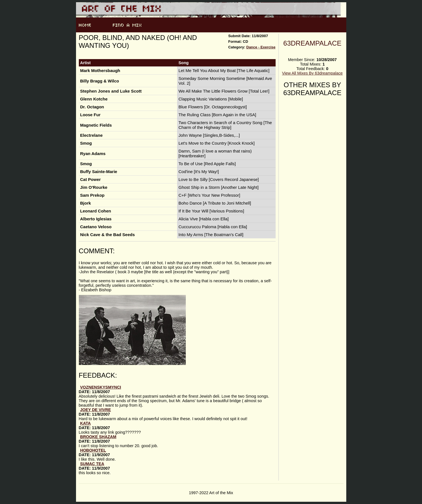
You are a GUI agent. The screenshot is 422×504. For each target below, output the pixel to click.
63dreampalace (312, 43)
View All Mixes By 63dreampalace (312, 73)
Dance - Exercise (261, 47)
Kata (86, 423)
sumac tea (92, 464)
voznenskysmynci (101, 387)
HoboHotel (93, 450)
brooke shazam (98, 437)
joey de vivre (96, 410)
